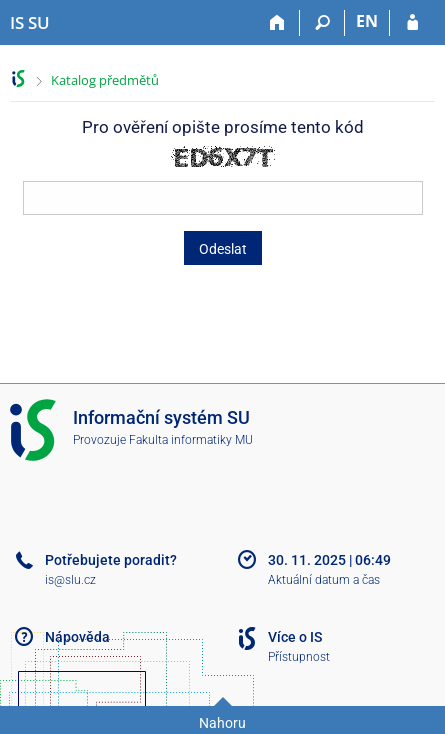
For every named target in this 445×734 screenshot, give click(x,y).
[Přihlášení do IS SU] (412, 23)
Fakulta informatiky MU (191, 440)
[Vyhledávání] (322, 23)
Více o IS (295, 637)
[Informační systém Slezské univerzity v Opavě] (30, 23)
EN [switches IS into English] (367, 21)
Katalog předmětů (105, 80)
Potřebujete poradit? (111, 560)
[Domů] (277, 23)
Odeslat (223, 249)
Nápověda (77, 637)
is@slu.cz (70, 580)
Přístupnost (299, 657)
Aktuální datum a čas (324, 580)
